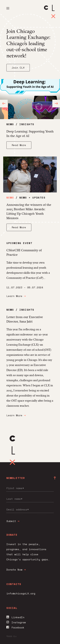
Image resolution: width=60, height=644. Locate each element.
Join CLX (18, 68)
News (10, 124)
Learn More (16, 296)
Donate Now (16, 570)
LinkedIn (15, 617)
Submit (13, 521)
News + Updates (32, 198)
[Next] (56, 104)
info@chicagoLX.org (21, 593)
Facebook (15, 627)
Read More (19, 145)
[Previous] (4, 104)
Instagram (16, 622)
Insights (27, 124)
